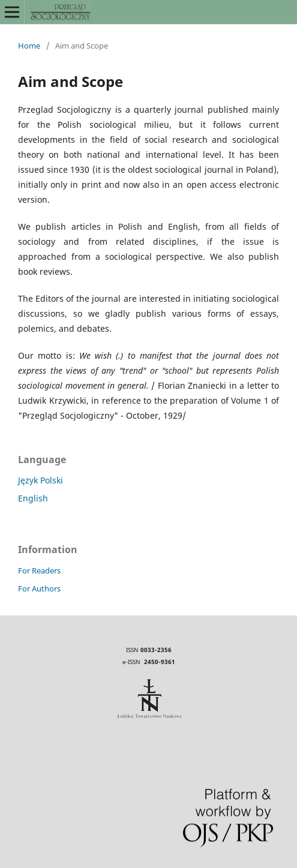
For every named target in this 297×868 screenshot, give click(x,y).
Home (29, 46)
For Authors (39, 588)
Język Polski (40, 480)
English (33, 498)
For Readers (39, 570)
